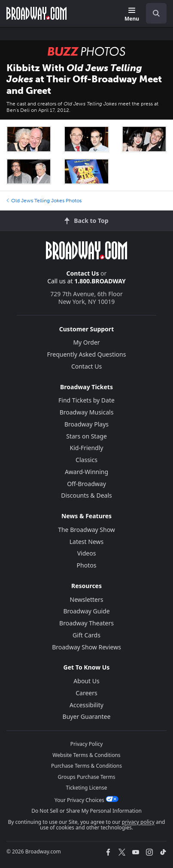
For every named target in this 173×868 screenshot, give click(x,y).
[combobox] (153, 13)
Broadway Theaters (86, 623)
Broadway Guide (86, 611)
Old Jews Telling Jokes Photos (44, 201)
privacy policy (138, 822)
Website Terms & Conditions (86, 755)
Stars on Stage (86, 436)
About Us (86, 681)
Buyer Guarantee (87, 716)
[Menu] (132, 15)
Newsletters (87, 599)
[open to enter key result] (156, 13)
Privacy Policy (87, 744)
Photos (87, 565)
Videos (87, 553)
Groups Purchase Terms (87, 777)
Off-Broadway (86, 484)
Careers (86, 693)
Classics (86, 460)
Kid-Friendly (87, 448)
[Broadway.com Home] (36, 13)
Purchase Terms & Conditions (86, 766)
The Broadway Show (86, 530)
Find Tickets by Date (86, 400)
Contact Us (83, 273)
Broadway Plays (86, 424)
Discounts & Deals (86, 495)
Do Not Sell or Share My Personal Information (86, 811)
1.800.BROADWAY (100, 281)
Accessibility (86, 705)
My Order (86, 342)
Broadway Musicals (87, 412)
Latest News (87, 542)
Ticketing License (87, 788)
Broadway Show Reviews (86, 647)
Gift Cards (86, 635)
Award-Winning (86, 472)
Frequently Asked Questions (87, 354)
